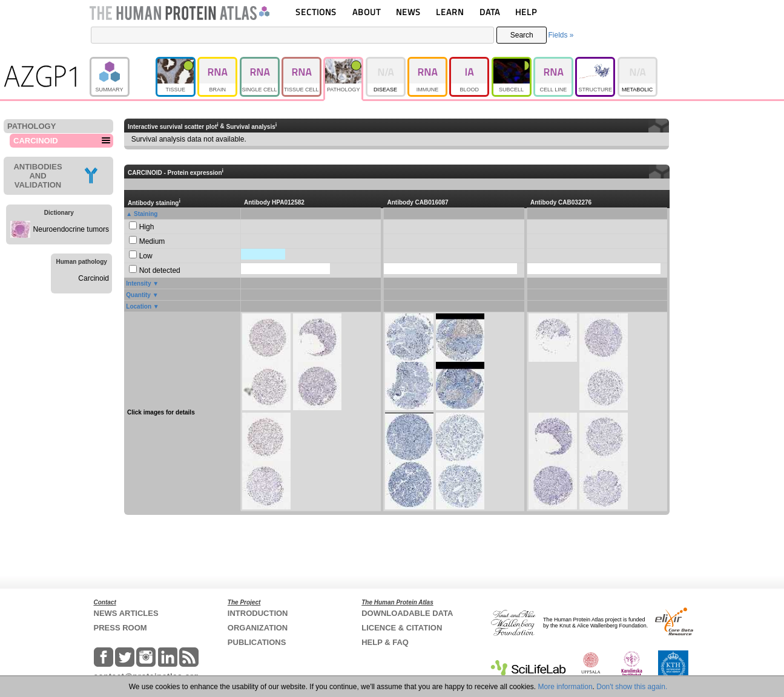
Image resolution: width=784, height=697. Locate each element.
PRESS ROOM (120, 628)
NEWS (408, 12)
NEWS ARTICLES (126, 613)
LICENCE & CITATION (402, 628)
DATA (490, 12)
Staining (146, 214)
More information (565, 687)
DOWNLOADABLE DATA (407, 613)
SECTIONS (316, 12)
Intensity (138, 283)
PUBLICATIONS (257, 642)
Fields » (561, 35)
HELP (526, 12)
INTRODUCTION (258, 613)
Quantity (138, 295)
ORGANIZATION (258, 628)
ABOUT (367, 12)
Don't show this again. (632, 687)
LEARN (450, 12)
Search (522, 35)
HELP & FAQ (385, 642)
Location (139, 306)
